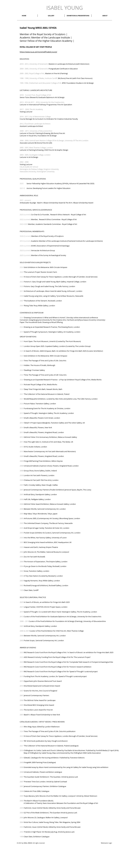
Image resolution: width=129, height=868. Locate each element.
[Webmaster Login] (106, 843)
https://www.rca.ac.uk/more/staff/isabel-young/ (38, 52)
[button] (105, 16)
